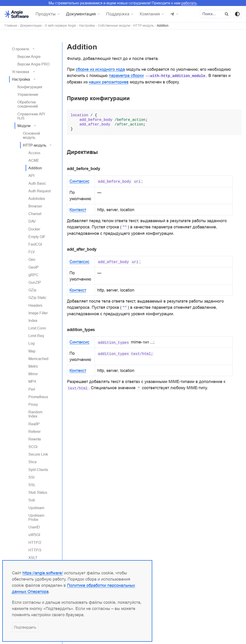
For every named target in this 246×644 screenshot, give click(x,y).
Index (33, 321)
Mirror (33, 374)
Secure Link (38, 454)
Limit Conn (37, 328)
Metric (33, 366)
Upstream (36, 508)
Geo (32, 259)
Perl (32, 389)
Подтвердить (25, 627)
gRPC (33, 275)
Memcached (38, 359)
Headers (35, 305)
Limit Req (36, 336)
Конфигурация (30, 87)
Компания (150, 14)
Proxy (33, 404)
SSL (32, 485)
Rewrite (35, 439)
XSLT (33, 558)
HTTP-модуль (144, 26)
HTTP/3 (35, 550)
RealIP (34, 424)
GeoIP (34, 267)
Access (34, 153)
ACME (34, 160)
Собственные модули (114, 26)
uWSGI (34, 535)
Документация (81, 14)
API (31, 176)
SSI (31, 477)
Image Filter (38, 313)
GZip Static (37, 298)
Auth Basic (37, 183)
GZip (32, 290)
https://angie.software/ (43, 573)
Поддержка (118, 14)
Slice (33, 462)
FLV (32, 252)
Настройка (87, 26)
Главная (11, 26)
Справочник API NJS (31, 116)
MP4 (32, 381)
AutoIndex (37, 199)
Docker (34, 229)
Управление (28, 94)
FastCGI (35, 244)
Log (32, 343)
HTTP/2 (35, 542)
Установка (21, 72)
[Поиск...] (212, 14)
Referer (35, 431)
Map (32, 351)
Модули (24, 126)
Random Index (35, 414)
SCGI (33, 447)
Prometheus (38, 397)
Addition (163, 26)
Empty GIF (37, 237)
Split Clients (38, 470)
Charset (35, 214)
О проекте (21, 49)
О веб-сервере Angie (60, 26)
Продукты (46, 14)
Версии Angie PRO (33, 64)
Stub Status (38, 492)
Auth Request (40, 191)
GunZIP (35, 282)
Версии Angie (29, 57)
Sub (32, 500)
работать (189, 3)
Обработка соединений (28, 104)
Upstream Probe (36, 517)
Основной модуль (31, 135)
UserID (34, 527)
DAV (32, 221)
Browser (35, 206)
